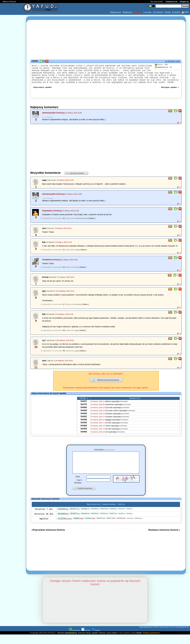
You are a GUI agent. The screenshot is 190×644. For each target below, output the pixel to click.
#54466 (85, 518)
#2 (64, 223)
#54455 (113, 518)
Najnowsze (116, 12)
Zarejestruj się (171, 2)
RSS (185, 12)
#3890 (78, 528)
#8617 (111, 527)
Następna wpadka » (170, 92)
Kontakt (176, 12)
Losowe (148, 12)
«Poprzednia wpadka (42, 92)
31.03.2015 (170, 61)
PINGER (96, 640)
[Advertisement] (12, 322)
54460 (84, 418)
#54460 (63, 518)
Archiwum (158, 12)
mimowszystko (49, 117)
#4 (64, 272)
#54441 (104, 523)
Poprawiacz (47, 215)
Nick (78, 485)
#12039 (65, 528)
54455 (84, 432)
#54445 (95, 518)
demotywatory (71, 642)
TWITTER (86, 640)
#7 (64, 309)
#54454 (130, 518)
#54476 (104, 518)
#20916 (90, 528)
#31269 (121, 528)
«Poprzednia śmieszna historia (48, 539)
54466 (84, 414)
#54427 (75, 518)
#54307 (75, 523)
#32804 (138, 528)
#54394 (130, 523)
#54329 (95, 523)
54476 (84, 411)
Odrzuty (138, 12)
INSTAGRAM (75, 640)
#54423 (122, 518)
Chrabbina (47, 264)
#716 (130, 528)
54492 (84, 425)
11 (163, 67)
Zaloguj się (184, 2)
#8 (64, 335)
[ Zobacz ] (92, 223)
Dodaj (168, 12)
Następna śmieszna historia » (164, 539)
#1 (64, 254)
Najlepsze (127, 12)
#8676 (101, 527)
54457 (84, 407)
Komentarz (104, 454)
